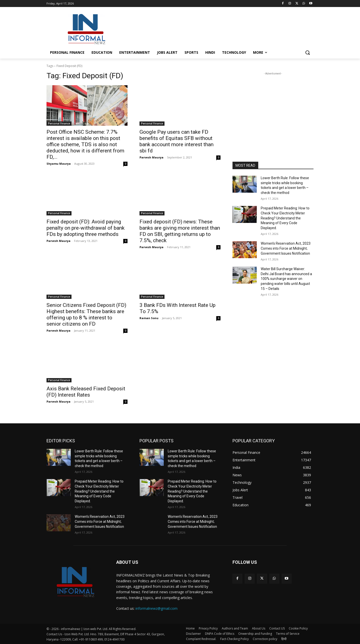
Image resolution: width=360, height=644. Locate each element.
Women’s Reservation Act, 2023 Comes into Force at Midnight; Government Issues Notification (286, 248)
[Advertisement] (217, 28)
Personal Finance (59, 123)
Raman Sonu (149, 318)
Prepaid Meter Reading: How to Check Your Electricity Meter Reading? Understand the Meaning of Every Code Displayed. (285, 218)
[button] (307, 52)
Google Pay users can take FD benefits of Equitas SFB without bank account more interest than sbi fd (176, 141)
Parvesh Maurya (151, 157)
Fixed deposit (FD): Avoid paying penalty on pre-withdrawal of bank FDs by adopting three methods (85, 228)
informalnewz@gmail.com (156, 608)
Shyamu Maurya (59, 164)
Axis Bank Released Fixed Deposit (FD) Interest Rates (86, 392)
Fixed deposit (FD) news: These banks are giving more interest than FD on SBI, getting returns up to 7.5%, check (180, 231)
